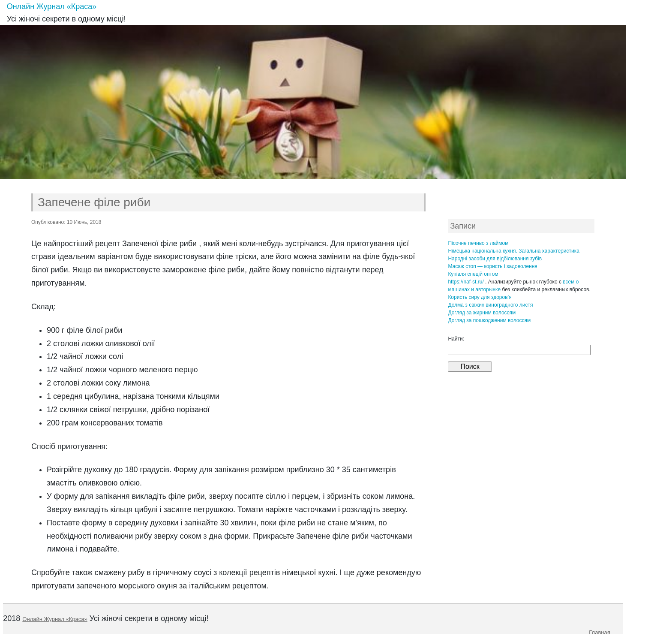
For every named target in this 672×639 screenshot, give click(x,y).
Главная (599, 632)
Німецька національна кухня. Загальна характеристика (513, 251)
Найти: (456, 339)
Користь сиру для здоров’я (480, 297)
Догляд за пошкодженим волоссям (489, 320)
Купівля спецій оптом (473, 274)
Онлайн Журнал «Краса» (52, 6)
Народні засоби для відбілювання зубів (495, 259)
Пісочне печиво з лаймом (478, 243)
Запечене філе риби (94, 202)
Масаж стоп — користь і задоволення (493, 266)
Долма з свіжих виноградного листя (490, 305)
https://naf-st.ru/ (466, 282)
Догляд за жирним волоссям (482, 313)
